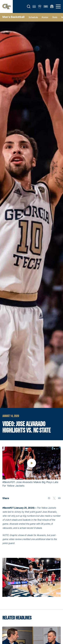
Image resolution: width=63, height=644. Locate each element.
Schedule (33, 17)
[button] (29, 7)
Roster (45, 17)
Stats (55, 17)
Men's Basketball (13, 17)
